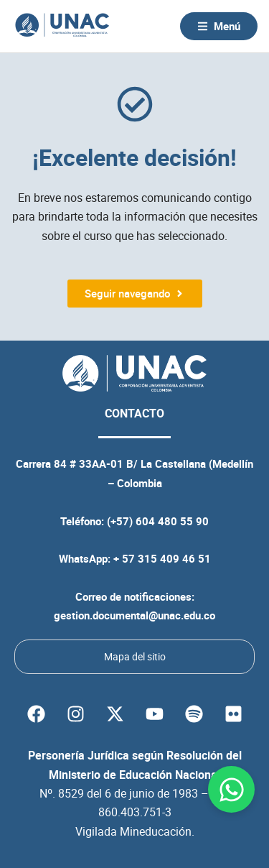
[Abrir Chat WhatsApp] (231, 789)
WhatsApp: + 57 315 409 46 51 (135, 558)
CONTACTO (134, 413)
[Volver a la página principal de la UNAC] (62, 26)
